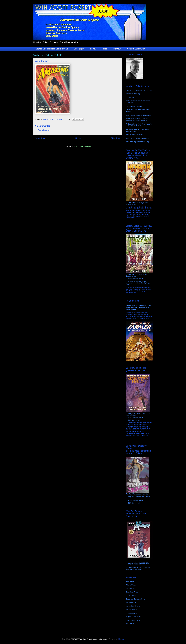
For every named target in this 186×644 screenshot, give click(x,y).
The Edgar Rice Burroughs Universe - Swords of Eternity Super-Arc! (138, 283)
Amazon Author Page (133, 94)
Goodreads (130, 97)
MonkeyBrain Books (133, 606)
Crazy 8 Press (131, 596)
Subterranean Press (133, 620)
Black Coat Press (132, 592)
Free (105, 49)
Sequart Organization (133, 617)
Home (78, 138)
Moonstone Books (132, 610)
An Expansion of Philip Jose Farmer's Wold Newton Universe (139, 125)
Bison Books (130, 588)
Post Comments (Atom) (83, 146)
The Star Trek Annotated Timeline (137, 138)
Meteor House (131, 603)
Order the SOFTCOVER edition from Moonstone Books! (138, 568)
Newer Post (40, 138)
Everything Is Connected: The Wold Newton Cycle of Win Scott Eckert (139, 307)
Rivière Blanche (131, 613)
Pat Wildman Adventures (134, 106)
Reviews (94, 49)
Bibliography (79, 49)
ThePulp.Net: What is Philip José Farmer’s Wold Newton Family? (137, 119)
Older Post (115, 138)
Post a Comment (44, 130)
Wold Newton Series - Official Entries (139, 115)
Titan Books (130, 624)
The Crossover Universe (134, 135)
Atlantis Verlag (131, 585)
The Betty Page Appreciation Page (138, 142)
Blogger (121, 639)
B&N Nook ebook (134, 420)
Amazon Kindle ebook (136, 279)
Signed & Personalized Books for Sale (52, 49)
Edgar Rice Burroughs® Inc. (136, 599)
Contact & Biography (136, 49)
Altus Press (130, 581)
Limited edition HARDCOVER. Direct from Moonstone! (137, 564)
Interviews (117, 49)
